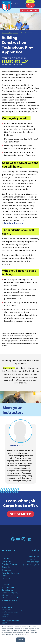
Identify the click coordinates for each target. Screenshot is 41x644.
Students (6, 567)
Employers (6, 570)
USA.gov (4, 622)
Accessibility (5, 614)
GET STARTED (9, 579)
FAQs (4, 576)
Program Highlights (6, 560)
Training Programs (10, 33)
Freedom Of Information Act (10, 613)
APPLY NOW (30, 5)
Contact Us (34, 556)
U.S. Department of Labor (9, 624)
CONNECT (30, 2)
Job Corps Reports (7, 609)
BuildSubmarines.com (12, 223)
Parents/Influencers (10, 573)
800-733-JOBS (33, 559)
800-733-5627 (33, 562)
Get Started (29, 11)
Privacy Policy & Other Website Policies (13, 611)
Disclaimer (5, 616)
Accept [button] (20, 640)
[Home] (6, 6)
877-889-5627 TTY (31, 565)
